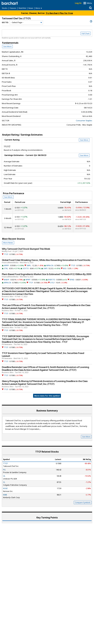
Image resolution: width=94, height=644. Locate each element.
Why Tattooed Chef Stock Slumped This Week (26, 249)
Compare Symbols (83, 503)
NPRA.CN (50, 265)
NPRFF (6, 265)
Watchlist (22, 8)
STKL (6, 268)
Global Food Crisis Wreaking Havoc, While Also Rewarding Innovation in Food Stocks (46, 260)
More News (8, 243)
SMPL (29, 265)
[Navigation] (26, 23)
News (31, 8)
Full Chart (86, 33)
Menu (89, 3)
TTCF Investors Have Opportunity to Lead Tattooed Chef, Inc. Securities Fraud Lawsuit (43, 355)
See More (7, 46)
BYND (72, 280)
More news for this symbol (47, 396)
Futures (13, 8)
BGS (65, 268)
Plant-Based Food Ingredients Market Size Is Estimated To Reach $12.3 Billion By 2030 (47, 274)
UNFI (45, 268)
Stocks (5, 8)
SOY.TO (26, 268)
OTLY (52, 283)
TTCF (6, 254)
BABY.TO (52, 280)
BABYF (7, 280)
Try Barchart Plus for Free (59, 13)
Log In (78, 3)
